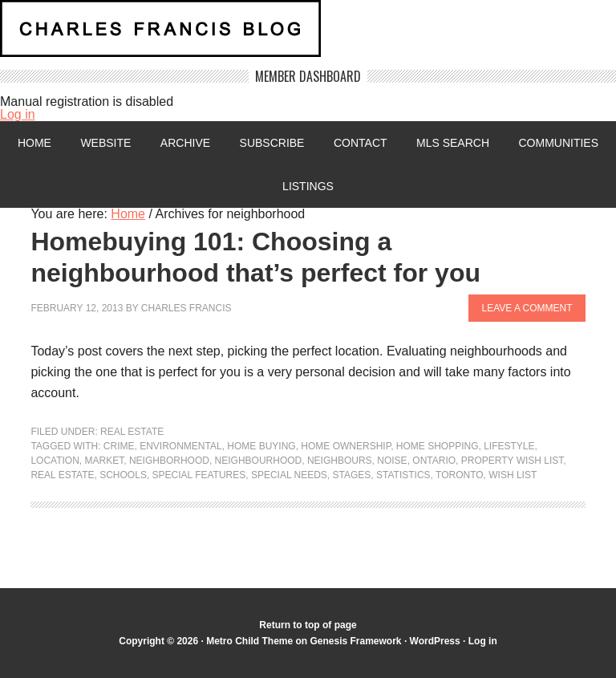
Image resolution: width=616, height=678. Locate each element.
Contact (361, 143)
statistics (403, 475)
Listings (308, 186)
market (105, 461)
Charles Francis (186, 308)
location (55, 461)
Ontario (434, 461)
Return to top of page (308, 625)
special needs (289, 475)
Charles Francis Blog (308, 35)
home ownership (346, 446)
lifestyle (509, 446)
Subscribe (272, 143)
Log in (18, 114)
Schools (123, 475)
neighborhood (169, 461)
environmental (180, 446)
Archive (185, 143)
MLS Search (453, 143)
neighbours (340, 461)
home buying (261, 446)
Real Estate (132, 432)
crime (119, 446)
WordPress (435, 641)
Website (105, 143)
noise (392, 461)
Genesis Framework (355, 641)
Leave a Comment (527, 308)
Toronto (460, 475)
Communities (558, 143)
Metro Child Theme (249, 641)
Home (34, 143)
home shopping (438, 446)
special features (199, 475)
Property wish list (513, 461)
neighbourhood (259, 461)
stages (352, 475)
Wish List (513, 475)
